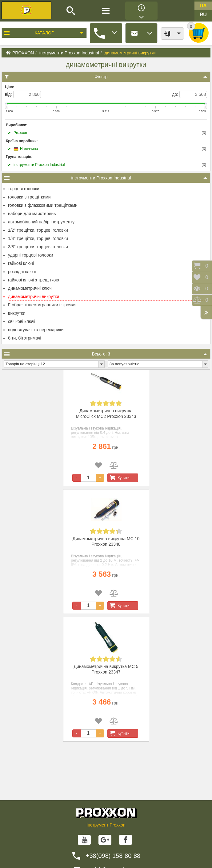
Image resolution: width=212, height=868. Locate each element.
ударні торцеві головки (31, 255)
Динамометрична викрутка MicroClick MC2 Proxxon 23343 (106, 414)
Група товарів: (19, 157)
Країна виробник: (22, 141)
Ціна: (10, 87)
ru (203, 15)
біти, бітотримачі (25, 338)
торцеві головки (24, 189)
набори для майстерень (32, 214)
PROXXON (20, 53)
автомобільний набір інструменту (41, 222)
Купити (119, 478)
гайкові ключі (21, 263)
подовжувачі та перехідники (36, 330)
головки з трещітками (29, 197)
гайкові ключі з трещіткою (34, 280)
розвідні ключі (22, 272)
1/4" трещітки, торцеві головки (38, 238)
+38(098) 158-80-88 (113, 856)
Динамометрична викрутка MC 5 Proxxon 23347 (106, 669)
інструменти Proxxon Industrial (69, 53)
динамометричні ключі (30, 288)
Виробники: (17, 125)
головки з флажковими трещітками (43, 205)
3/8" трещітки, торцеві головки (38, 247)
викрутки (17, 313)
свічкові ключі (22, 321)
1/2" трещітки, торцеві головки (38, 230)
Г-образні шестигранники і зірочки (42, 305)
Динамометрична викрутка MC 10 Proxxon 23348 (106, 541)
